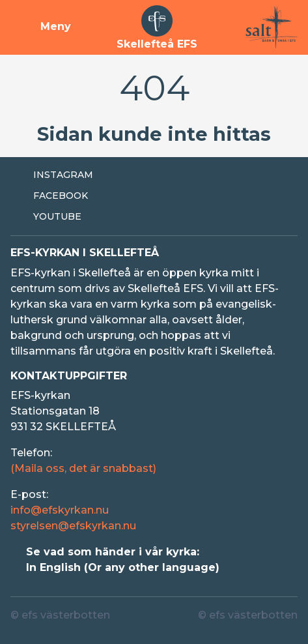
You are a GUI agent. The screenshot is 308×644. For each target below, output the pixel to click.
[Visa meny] (41, 27)
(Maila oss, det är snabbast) (83, 468)
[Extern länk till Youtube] (154, 217)
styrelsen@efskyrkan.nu (73, 526)
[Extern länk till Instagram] (154, 175)
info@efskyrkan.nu (60, 510)
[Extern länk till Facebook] (154, 196)
